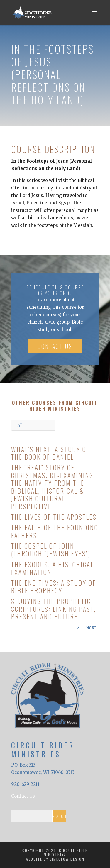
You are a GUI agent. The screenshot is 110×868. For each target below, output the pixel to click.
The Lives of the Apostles (54, 517)
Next (91, 627)
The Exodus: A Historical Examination (52, 568)
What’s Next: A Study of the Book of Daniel (50, 453)
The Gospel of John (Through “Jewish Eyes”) (51, 550)
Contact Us (55, 346)
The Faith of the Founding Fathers (54, 531)
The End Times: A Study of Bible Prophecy (53, 587)
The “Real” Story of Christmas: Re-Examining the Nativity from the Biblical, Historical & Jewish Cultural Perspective (52, 487)
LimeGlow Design (67, 859)
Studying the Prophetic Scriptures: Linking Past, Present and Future (53, 609)
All (20, 425)
